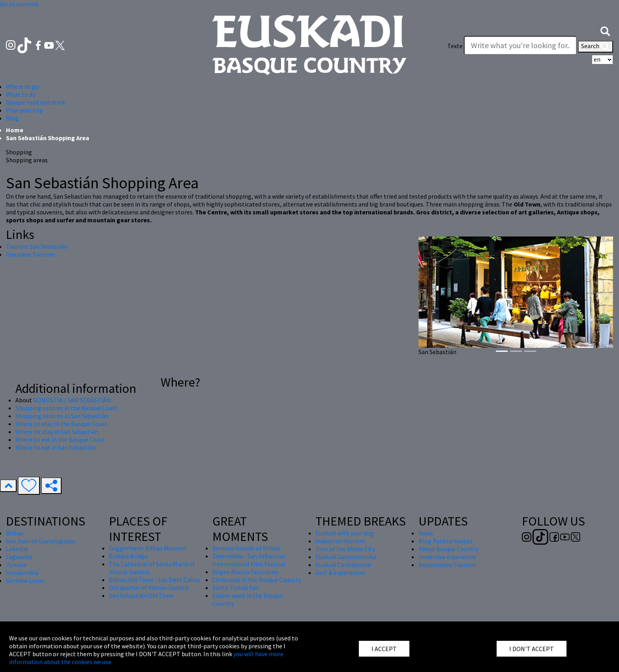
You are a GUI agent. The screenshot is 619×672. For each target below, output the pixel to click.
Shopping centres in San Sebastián (62, 416)
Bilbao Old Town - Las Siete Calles (155, 580)
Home (15, 130)
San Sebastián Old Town (141, 595)
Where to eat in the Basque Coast (60, 439)
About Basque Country (448, 549)
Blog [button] (12, 118)
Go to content (19, 4)
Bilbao (15, 533)
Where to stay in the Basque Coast (61, 424)
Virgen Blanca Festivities (246, 572)
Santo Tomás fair (236, 588)
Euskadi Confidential (343, 565)
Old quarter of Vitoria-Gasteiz (149, 588)
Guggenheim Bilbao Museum (148, 548)
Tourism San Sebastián (37, 246)
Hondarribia (22, 573)
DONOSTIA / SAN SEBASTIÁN (72, 400)
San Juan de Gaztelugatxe (41, 541)
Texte (455, 46)
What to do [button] (21, 94)
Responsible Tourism (447, 565)
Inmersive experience (447, 557)
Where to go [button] (23, 86)
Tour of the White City (345, 549)
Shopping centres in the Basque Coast (67, 408)
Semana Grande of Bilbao (247, 548)
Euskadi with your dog (345, 533)
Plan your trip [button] (24, 110)
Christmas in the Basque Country (257, 580)
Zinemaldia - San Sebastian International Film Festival (249, 560)
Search (596, 47)
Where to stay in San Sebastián (57, 432)
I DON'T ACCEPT (532, 649)
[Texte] (520, 45)
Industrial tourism (340, 541)
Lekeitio (17, 549)
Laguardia (19, 557)
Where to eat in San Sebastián (56, 447)
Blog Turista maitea (445, 541)
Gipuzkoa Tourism (30, 254)
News (426, 533)
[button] (605, 30)
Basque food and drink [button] (36, 102)
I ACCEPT (384, 649)
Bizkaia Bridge (128, 556)
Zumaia (16, 565)
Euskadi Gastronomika (346, 557)
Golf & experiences (340, 573)
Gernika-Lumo (25, 580)
